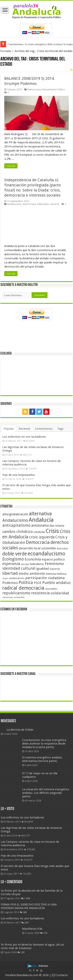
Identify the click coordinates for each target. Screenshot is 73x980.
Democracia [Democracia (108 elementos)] (38, 542)
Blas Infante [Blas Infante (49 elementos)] (57, 526)
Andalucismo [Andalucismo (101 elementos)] (15, 520)
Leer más (11, 166)
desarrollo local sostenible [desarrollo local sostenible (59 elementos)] (37, 548)
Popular (9, 429)
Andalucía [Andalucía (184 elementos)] (41, 520)
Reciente (24, 429)
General (55, 204)
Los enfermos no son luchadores (24, 437)
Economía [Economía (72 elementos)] (33, 559)
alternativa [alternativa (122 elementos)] (40, 514)
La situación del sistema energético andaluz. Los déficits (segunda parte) (46, 793)
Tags (60, 429)
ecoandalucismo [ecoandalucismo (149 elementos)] (46, 554)
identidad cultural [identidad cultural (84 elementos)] (19, 568)
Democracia (34, 89)
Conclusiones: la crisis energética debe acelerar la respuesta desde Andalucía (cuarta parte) (44, 744)
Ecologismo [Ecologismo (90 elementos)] (13, 559)
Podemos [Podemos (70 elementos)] (10, 583)
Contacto (60, 975)
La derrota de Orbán (20, 730)
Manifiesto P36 (32, 929)
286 (25, 912)
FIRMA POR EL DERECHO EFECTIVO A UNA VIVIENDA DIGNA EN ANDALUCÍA (29, 906)
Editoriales (43, 204)
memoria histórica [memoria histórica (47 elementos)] (56, 574)
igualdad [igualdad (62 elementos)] (43, 569)
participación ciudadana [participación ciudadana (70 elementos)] (45, 578)
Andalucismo (14, 204)
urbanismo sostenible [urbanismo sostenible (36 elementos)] (13, 597)
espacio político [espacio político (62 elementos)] (53, 559)
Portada (6, 51)
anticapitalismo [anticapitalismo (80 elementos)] (16, 525)
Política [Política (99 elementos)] (26, 582)
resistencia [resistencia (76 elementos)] (40, 593)
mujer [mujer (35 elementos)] (5, 578)
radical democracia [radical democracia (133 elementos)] (23, 588)
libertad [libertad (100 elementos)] (10, 573)
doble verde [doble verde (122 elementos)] (15, 554)
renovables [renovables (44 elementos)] (51, 589)
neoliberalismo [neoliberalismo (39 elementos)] (17, 578)
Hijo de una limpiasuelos (19, 475)
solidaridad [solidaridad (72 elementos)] (60, 593)
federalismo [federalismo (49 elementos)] (37, 564)
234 (26, 923)
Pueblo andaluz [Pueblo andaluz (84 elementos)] (56, 583)
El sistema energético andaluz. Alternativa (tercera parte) (42, 759)
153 (45, 933)
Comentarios (44, 429)
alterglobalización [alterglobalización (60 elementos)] (15, 514)
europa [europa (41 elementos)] (25, 564)
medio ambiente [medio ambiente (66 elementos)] (32, 574)
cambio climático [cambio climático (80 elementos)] (18, 532)
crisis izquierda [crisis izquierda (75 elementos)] (42, 537)
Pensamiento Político (53, 89)
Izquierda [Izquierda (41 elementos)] (55, 569)
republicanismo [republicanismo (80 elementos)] (16, 593)
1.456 (27, 898)
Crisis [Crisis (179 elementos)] (52, 531)
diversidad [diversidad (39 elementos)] (62, 549)
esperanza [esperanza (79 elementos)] (11, 564)
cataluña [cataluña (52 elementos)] (39, 532)
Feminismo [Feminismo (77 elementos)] (54, 564)
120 (22, 952)
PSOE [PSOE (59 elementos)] (38, 583)
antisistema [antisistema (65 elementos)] (40, 525)
